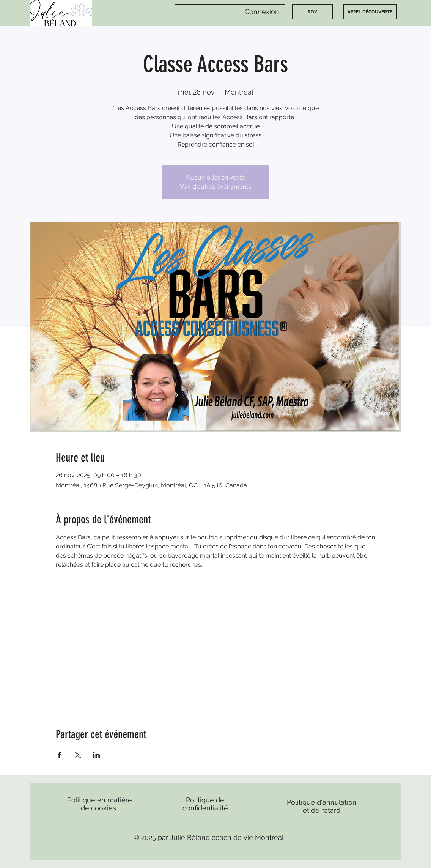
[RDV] (312, 12)
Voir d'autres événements (215, 187)
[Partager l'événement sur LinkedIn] (97, 755)
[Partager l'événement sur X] (78, 755)
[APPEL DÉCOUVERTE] (370, 12)
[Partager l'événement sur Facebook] (59, 755)
